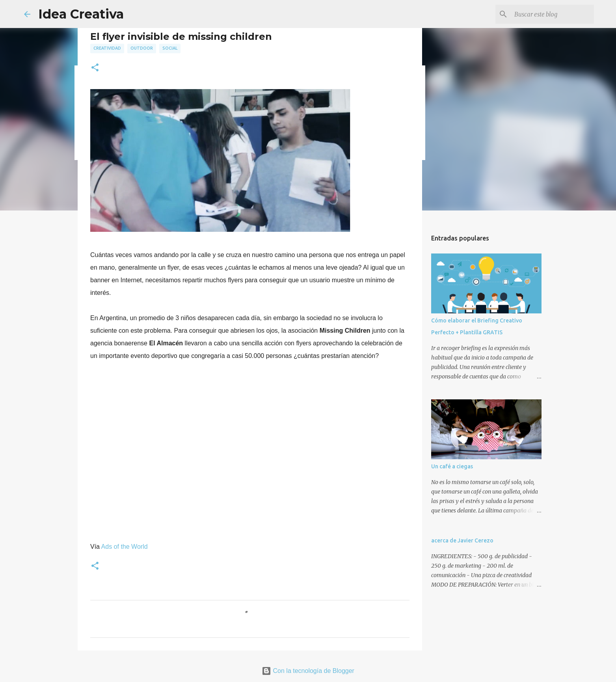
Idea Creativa (81, 14)
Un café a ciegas (452, 466)
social (170, 48)
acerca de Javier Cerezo (462, 540)
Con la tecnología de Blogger (308, 671)
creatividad (107, 48)
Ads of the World (125, 547)
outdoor (142, 48)
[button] (95, 68)
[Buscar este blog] (553, 14)
